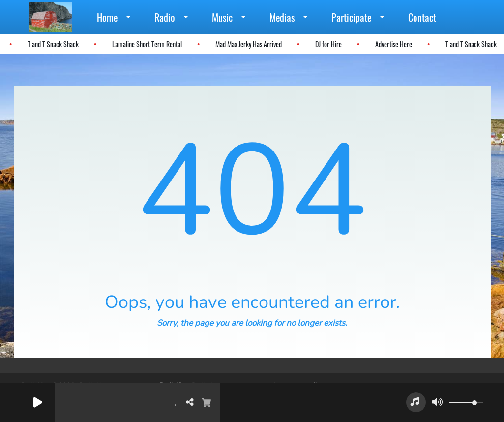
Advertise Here (391, 44)
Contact (422, 17)
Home (107, 17)
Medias (282, 17)
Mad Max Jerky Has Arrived (246, 44)
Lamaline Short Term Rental (144, 44)
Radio (165, 17)
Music (222, 17)
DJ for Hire (326, 44)
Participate (351, 17)
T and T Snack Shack (50, 44)
